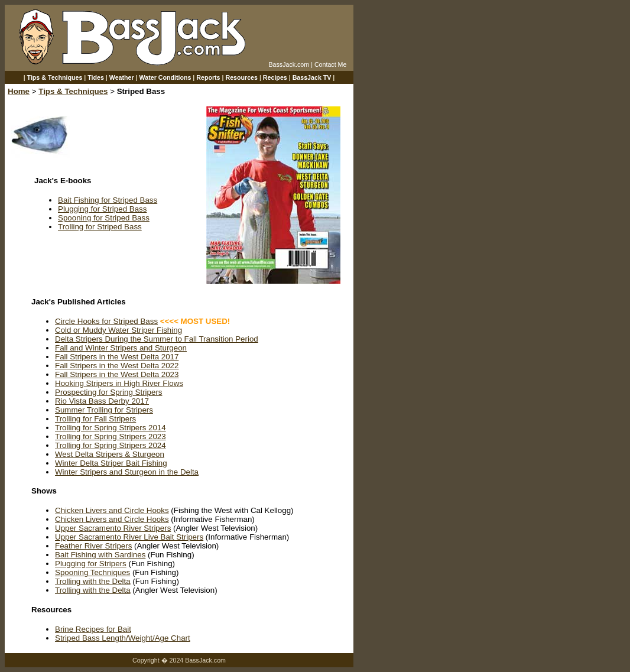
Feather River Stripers (93, 546)
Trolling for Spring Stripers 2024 (111, 445)
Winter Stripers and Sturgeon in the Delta (127, 472)
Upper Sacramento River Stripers (113, 528)
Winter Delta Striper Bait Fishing (111, 463)
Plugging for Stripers (91, 564)
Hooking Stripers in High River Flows (119, 383)
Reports (208, 77)
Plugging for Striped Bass (102, 209)
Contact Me (331, 64)
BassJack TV (312, 77)
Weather (122, 77)
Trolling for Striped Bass (100, 227)
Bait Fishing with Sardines (100, 555)
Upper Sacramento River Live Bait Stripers (129, 537)
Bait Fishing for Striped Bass (108, 200)
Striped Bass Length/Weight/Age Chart (123, 638)
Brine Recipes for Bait (93, 629)
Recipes (275, 77)
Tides (96, 77)
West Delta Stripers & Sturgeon (110, 454)
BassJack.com (289, 64)
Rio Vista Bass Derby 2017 (102, 401)
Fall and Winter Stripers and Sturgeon (121, 348)
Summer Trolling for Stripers (104, 410)
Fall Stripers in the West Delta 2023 (117, 374)
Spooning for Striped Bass (104, 218)
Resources (241, 77)
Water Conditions (165, 77)
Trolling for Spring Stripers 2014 (111, 428)
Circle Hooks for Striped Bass (106, 321)
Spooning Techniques (92, 572)
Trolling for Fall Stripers (95, 419)
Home (19, 91)
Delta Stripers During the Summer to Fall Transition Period (157, 339)
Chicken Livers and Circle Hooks (112, 510)
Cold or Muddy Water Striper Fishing (118, 330)
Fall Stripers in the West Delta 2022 (117, 366)
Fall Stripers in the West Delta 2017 (117, 357)
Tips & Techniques (55, 77)
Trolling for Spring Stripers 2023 (111, 436)
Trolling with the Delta (93, 581)
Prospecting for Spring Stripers (109, 392)
